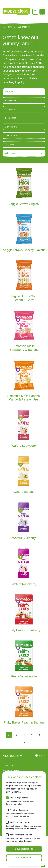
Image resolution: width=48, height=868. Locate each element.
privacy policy (27, 789)
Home (7, 27)
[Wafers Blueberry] (24, 522)
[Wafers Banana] (24, 476)
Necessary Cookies (19, 798)
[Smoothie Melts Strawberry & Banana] (24, 332)
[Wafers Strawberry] (24, 430)
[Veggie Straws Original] (24, 188)
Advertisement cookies (21, 835)
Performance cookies (20, 822)
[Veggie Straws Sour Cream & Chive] (24, 282)
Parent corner (11, 770)
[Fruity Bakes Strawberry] (24, 614)
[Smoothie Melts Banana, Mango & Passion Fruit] (24, 382)
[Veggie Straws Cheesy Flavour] (24, 234)
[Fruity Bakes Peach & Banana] (24, 706)
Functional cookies (19, 810)
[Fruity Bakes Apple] (24, 660)
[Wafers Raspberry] (24, 568)
